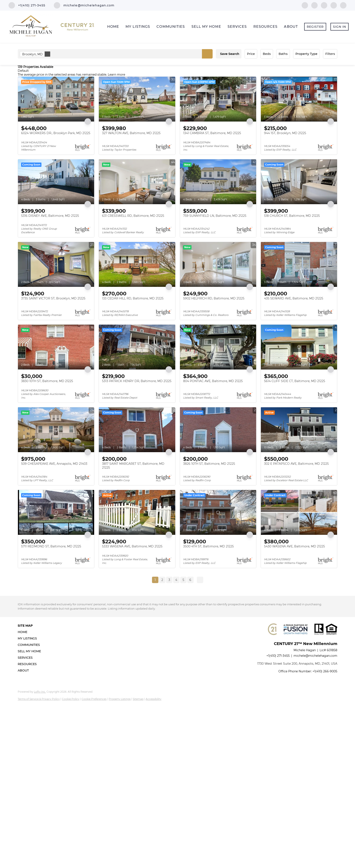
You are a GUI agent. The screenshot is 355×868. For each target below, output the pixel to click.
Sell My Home (206, 27)
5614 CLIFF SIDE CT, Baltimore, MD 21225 (295, 381)
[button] (207, 54)
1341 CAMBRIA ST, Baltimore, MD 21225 (212, 133)
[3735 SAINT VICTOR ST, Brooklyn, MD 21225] (56, 264)
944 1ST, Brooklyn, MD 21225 (285, 133)
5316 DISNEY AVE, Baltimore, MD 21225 (50, 216)
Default (23, 71)
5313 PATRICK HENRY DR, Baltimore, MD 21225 (137, 381)
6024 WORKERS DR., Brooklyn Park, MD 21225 (56, 133)
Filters (330, 54)
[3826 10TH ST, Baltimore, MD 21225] (218, 430)
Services (237, 27)
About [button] (291, 27)
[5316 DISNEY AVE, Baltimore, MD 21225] (56, 182)
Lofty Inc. (40, 692)
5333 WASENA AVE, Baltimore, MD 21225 (132, 546)
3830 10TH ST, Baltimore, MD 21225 (47, 381)
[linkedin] (314, 5)
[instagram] (334, 5)
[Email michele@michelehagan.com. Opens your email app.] (84, 5)
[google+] (343, 5)
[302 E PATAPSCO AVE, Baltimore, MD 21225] (299, 430)
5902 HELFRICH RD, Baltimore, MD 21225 (214, 298)
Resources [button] (266, 27)
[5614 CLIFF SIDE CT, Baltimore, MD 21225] (299, 347)
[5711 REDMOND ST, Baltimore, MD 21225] (56, 512)
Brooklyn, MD (36, 54)
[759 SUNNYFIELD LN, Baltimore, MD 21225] (218, 182)
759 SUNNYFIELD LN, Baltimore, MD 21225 (215, 216)
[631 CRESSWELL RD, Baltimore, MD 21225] (137, 182)
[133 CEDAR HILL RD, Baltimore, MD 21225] (137, 264)
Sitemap (138, 699)
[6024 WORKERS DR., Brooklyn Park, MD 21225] (56, 99)
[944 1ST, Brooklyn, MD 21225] (299, 99)
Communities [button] (171, 27)
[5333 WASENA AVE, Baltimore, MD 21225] (137, 512)
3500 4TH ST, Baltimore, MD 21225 (208, 546)
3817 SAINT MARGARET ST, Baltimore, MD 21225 (133, 466)
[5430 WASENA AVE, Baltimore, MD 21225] (299, 512)
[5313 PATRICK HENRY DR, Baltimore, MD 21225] (137, 347)
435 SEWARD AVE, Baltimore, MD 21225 (294, 298)
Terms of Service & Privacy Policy (39, 699)
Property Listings (120, 699)
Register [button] (315, 27)
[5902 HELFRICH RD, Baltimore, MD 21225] (218, 264)
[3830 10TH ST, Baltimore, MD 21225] (56, 347)
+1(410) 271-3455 (278, 656)
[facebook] (305, 5)
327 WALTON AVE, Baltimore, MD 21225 (131, 133)
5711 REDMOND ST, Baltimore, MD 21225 (51, 546)
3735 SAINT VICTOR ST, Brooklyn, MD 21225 (53, 298)
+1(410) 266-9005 (325, 671)
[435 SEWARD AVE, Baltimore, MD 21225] (299, 264)
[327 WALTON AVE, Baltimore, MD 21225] (137, 99)
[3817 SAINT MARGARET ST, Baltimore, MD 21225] (137, 430)
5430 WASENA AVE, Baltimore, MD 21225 (294, 546)
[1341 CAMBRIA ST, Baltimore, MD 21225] (218, 99)
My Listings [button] (138, 27)
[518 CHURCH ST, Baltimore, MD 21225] (299, 182)
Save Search (230, 54)
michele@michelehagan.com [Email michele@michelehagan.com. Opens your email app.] (315, 656)
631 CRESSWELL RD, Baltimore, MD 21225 (133, 216)
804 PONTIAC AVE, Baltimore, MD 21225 (213, 381)
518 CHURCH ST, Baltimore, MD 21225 (292, 216)
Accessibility (153, 699)
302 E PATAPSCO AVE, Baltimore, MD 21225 (296, 464)
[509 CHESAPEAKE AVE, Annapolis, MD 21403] (56, 430)
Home (113, 27)
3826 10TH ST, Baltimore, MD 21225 (209, 464)
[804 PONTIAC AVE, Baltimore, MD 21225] (218, 347)
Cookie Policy (71, 699)
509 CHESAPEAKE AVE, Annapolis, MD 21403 (54, 464)
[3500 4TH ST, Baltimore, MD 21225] (218, 512)
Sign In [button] (340, 27)
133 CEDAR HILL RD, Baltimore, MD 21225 (133, 298)
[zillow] (324, 5)
